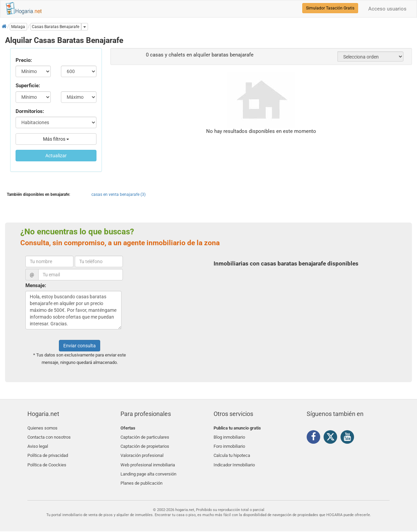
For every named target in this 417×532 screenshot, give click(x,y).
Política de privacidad (48, 452)
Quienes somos (42, 428)
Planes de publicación (141, 476)
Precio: (24, 60)
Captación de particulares (145, 436)
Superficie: (28, 86)
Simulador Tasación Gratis (330, 8)
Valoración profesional (142, 452)
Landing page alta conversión (148, 468)
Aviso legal (38, 444)
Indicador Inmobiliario (234, 460)
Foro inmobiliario (229, 444)
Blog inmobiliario (229, 436)
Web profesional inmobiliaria (148, 460)
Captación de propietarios (145, 444)
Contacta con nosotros (49, 436)
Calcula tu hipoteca (232, 452)
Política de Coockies (47, 460)
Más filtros (56, 139)
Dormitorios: (30, 111)
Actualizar (56, 156)
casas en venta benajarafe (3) (118, 194)
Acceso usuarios (387, 9)
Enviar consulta (80, 346)
